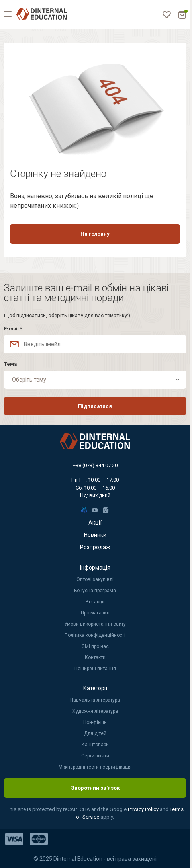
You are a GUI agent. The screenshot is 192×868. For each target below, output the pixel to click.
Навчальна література (95, 700)
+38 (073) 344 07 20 (95, 465)
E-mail (13, 329)
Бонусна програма (95, 591)
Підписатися (95, 406)
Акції (95, 523)
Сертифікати (95, 756)
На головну (95, 234)
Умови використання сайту (95, 624)
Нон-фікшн (95, 722)
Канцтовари (95, 745)
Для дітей (95, 733)
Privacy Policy (144, 809)
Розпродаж (95, 547)
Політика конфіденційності (95, 635)
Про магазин (95, 613)
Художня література (95, 711)
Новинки (95, 535)
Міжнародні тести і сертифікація (95, 767)
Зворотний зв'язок (95, 788)
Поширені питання (95, 669)
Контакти (95, 657)
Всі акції (95, 602)
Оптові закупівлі (95, 579)
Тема (10, 364)
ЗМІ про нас (95, 646)
